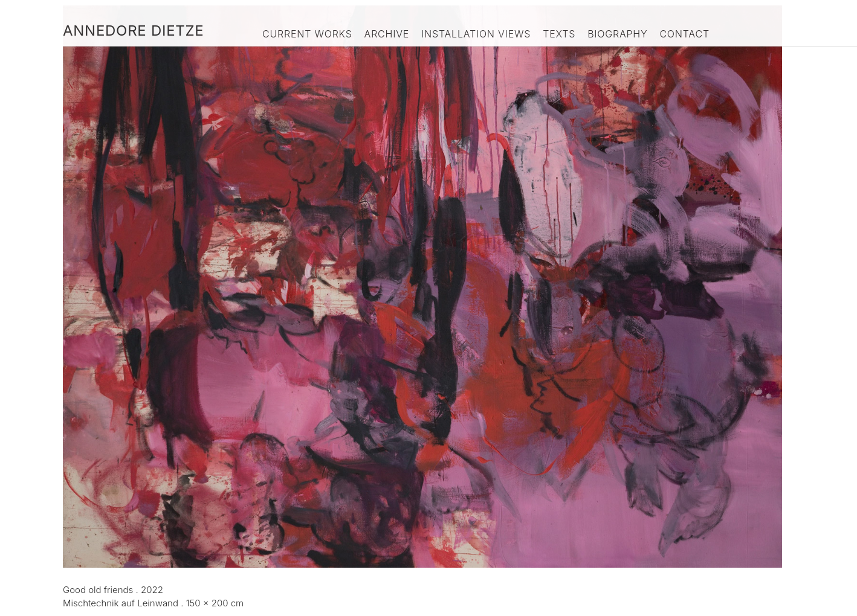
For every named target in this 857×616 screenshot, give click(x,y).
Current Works (307, 34)
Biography (617, 34)
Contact (684, 34)
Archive (387, 34)
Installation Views (476, 34)
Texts (559, 34)
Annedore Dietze (133, 30)
